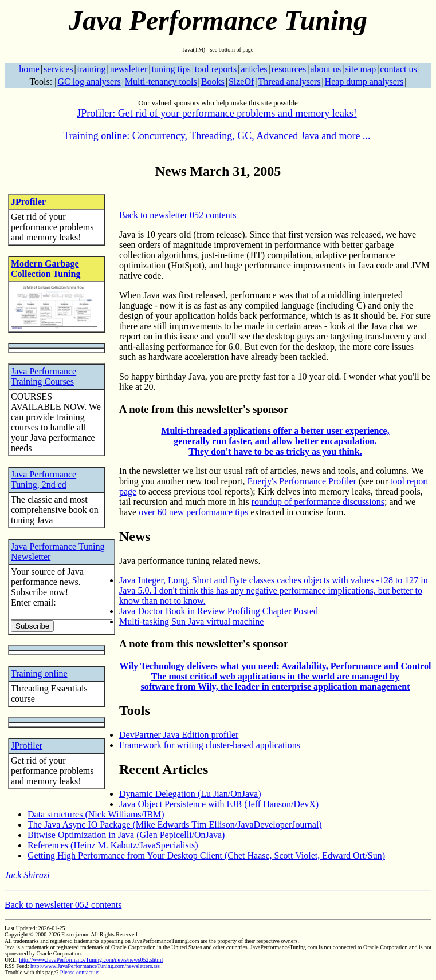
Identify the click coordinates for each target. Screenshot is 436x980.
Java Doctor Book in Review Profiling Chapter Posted (219, 611)
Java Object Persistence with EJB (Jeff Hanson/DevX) (219, 804)
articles (254, 69)
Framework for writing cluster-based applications (210, 745)
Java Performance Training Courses (44, 376)
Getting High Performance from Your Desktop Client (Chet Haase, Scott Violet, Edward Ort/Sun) (206, 855)
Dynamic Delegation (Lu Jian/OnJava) (190, 794)
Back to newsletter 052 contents (178, 215)
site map (360, 69)
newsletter (129, 69)
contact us (398, 69)
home (29, 69)
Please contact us (80, 972)
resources (289, 69)
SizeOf (241, 82)
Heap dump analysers (364, 82)
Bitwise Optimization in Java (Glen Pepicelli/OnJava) (126, 835)
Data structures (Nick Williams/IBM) (96, 814)
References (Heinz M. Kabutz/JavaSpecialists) (113, 845)
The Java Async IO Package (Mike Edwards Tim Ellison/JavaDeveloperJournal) (175, 825)
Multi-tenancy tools (161, 82)
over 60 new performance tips (193, 512)
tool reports (216, 69)
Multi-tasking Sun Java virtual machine (191, 621)
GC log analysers (89, 82)
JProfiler (28, 202)
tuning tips (171, 69)
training (92, 69)
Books (213, 82)
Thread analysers (290, 82)
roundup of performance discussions (318, 502)
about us (325, 69)
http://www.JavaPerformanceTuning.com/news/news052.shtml (91, 960)
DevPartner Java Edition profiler (179, 735)
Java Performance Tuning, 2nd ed (44, 479)
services (58, 69)
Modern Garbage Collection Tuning (46, 269)
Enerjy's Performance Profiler (302, 481)
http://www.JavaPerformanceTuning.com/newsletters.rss (95, 966)
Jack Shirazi (27, 875)
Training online (39, 673)
